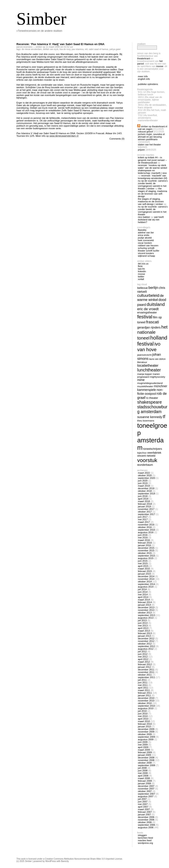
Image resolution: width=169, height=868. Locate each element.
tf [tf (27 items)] (164, 417)
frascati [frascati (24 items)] (153, 322)
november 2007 (146, 789)
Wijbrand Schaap (147, 256)
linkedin (142, 271)
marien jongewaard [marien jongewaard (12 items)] (148, 375)
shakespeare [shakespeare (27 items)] (150, 402)
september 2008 (147, 765)
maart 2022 (144, 473)
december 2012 (146, 638)
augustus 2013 (146, 618)
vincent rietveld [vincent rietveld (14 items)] (146, 456)
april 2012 (143, 659)
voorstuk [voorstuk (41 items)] (147, 460)
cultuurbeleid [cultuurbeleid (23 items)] (148, 296)
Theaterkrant (144, 58)
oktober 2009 (145, 734)
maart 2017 (144, 522)
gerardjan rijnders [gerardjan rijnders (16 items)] (149, 327)
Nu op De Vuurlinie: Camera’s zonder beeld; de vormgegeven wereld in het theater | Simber (153, 185)
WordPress (51, 861)
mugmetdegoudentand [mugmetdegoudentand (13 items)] (150, 383)
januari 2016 (144, 545)
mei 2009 (143, 745)
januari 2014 (144, 605)
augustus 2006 (146, 827)
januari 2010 (144, 726)
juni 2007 (143, 802)
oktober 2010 (145, 703)
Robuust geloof (145, 132)
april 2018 (143, 499)
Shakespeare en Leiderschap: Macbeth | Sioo (152, 172)
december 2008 (146, 758)
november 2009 (146, 732)
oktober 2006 (145, 822)
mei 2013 (143, 626)
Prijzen (141, 150)
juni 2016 (143, 535)
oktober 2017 (145, 512)
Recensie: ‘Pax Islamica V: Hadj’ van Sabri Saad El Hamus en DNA (61, 44)
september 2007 (147, 794)
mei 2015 (143, 563)
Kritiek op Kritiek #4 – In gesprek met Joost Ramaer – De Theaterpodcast (152, 160)
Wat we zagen (145, 129)
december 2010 (146, 698)
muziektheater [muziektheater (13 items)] (145, 386)
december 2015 (146, 548)
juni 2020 (143, 481)
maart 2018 (144, 501)
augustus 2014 (146, 587)
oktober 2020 (145, 475)
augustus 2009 (146, 739)
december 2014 (146, 576)
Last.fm (141, 269)
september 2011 (147, 677)
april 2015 (143, 566)
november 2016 (146, 525)
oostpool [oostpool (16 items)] (150, 394)
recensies (28, 47)
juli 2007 (142, 799)
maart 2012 (144, 662)
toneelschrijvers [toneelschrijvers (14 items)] (153, 449)
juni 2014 (143, 592)
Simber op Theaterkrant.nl (154, 126)
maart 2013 (144, 631)
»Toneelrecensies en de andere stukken (39, 31)
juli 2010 (142, 711)
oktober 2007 (145, 791)
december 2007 (146, 786)
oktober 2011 (145, 675)
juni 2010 (143, 714)
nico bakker (144, 217)
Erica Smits (144, 235)
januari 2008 (144, 783)
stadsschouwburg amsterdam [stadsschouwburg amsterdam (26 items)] (152, 409)
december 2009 (146, 729)
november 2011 (146, 672)
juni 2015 (143, 561)
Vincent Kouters (146, 253)
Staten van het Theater (149, 145)
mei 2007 (143, 804)
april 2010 (143, 719)
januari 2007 (144, 815)
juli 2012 (142, 651)
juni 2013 (143, 623)
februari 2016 (145, 543)
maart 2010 (144, 721)
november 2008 (146, 760)
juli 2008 (142, 768)
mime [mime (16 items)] (141, 380)
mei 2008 (143, 773)
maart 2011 (144, 690)
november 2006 (146, 820)
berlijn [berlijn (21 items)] (153, 288)
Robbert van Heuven (148, 245)
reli (86, 49)
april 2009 (143, 747)
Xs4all (141, 279)
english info (144, 79)
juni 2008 (143, 771)
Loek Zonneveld (146, 240)
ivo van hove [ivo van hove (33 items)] (149, 347)
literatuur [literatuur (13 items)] (142, 362)
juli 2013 (142, 620)
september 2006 (147, 825)
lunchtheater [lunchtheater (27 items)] (149, 370)
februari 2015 (145, 571)
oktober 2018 (145, 491)
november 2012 (146, 641)
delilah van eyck (51, 49)
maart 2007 (144, 809)
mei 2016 (143, 538)
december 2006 (146, 817)
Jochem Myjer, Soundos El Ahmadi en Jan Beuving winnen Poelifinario (151, 137)
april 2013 (143, 628)
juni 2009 (143, 742)
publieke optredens (148, 84)
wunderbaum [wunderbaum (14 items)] (145, 465)
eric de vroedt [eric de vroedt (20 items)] (148, 309)
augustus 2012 (146, 649)
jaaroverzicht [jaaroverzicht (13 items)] (144, 355)
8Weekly (142, 230)
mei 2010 (143, 716)
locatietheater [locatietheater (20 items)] (148, 365)
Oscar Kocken (145, 243)
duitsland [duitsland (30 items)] (156, 304)
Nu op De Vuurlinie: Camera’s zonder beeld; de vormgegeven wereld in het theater (153, 211)
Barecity (65, 861)
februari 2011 (145, 693)
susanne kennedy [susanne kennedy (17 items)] (150, 417)
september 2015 (147, 556)
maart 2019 (144, 486)
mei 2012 (143, 657)
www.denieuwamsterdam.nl (64, 136)
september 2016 (147, 530)
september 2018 (147, 494)
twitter (141, 277)
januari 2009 (144, 755)
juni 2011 (143, 682)
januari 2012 (144, 667)
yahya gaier (115, 49)
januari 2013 (144, 636)
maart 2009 (144, 750)
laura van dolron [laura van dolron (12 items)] (157, 359)
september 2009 (147, 737)
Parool (19, 47)
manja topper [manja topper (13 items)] (145, 374)
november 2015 (146, 550)
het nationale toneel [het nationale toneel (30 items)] (152, 332)
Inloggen (142, 835)
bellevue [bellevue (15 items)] (143, 288)
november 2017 (146, 509)
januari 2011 (144, 695)
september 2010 (147, 706)
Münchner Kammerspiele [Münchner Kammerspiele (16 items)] (152, 388)
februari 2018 (145, 504)
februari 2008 (145, 781)
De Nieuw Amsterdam (32, 49)
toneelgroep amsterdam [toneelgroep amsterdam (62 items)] (152, 436)
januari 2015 (144, 574)
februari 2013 (145, 633)
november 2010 (146, 701)
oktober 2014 (145, 582)
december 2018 (146, 488)
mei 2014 (143, 594)
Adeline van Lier (146, 233)
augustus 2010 (146, 708)
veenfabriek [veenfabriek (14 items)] (154, 453)
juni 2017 (143, 517)
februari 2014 (145, 602)
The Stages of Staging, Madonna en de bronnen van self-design (152, 192)
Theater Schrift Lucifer (149, 251)
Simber (41, 19)
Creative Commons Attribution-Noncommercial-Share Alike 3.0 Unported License (84, 859)
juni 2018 (143, 496)
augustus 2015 (146, 558)
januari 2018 (144, 506)
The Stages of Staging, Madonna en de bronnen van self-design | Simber (151, 201)
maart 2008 (144, 778)
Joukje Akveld (145, 238)
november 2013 (146, 610)
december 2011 (146, 670)
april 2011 (143, 688)
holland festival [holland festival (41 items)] (152, 341)
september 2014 (147, 584)
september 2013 (147, 615)
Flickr (140, 266)
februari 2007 (145, 812)
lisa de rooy (65, 49)
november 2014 (146, 579)
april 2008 (143, 776)
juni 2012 (143, 654)
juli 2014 (142, 589)
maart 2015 (144, 569)
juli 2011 (142, 680)
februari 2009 (145, 752)
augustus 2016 (146, 532)
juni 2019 (143, 483)
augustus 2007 (146, 796)
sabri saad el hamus (99, 49)
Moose (160, 66)
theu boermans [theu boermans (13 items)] (146, 421)
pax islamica (78, 49)
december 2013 (146, 607)
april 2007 (143, 807)
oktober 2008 (145, 763)
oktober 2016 (145, 527)
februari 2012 (145, 664)
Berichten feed (145, 838)
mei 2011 (143, 685)
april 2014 (143, 597)
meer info (143, 76)
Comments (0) (117, 139)
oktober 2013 (145, 613)
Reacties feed (145, 840)
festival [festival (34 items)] (145, 317)
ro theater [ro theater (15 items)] (152, 398)
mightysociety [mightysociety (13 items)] (157, 377)
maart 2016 (144, 540)
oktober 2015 (145, 553)
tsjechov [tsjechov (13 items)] (142, 453)
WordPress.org (145, 843)
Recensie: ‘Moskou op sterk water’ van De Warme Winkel (152, 167)
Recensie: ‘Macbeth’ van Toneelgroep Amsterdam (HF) (153, 177)
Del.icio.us (143, 264)
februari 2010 (145, 724)
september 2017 (147, 514)
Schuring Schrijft (146, 248)
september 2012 (147, 646)
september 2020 (147, 478)
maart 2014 (144, 600)
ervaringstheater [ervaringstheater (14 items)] (147, 313)
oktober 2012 (145, 644)
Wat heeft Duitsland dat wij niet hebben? (151, 220)
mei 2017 (143, 519)
